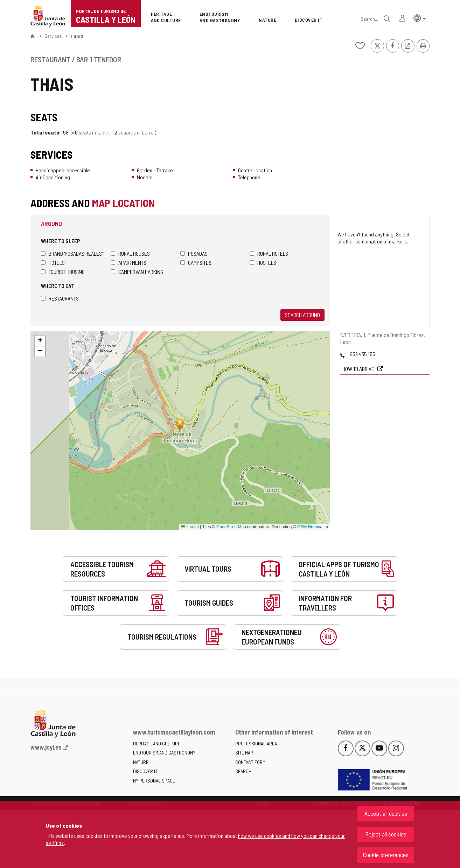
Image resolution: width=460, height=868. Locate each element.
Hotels (53, 263)
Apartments (128, 263)
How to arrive (359, 369)
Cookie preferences (386, 855)
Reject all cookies (386, 834)
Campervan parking (137, 272)
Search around (302, 315)
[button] (420, 18)
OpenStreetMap (231, 527)
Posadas (194, 253)
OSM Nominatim (313, 527)
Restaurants (60, 298)
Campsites (196, 263)
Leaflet (190, 527)
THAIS (77, 36)
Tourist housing (63, 272)
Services (53, 36)
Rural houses (130, 253)
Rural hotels (269, 253)
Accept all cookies (386, 813)
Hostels (263, 263)
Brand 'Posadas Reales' (72, 253)
